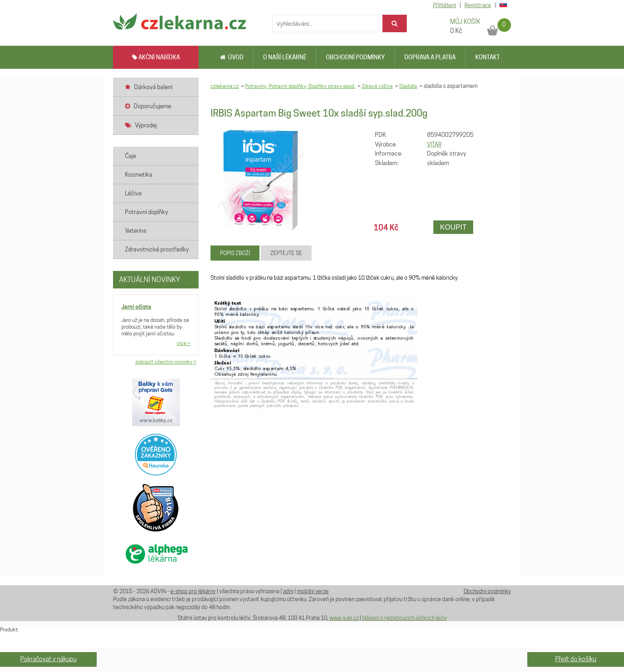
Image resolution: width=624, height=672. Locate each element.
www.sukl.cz (344, 618)
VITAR (434, 144)
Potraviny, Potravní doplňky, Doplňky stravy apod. (300, 86)
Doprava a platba (430, 57)
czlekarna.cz (225, 86)
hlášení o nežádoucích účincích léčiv (405, 618)
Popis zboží (235, 253)
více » (183, 343)
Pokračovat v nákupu (48, 659)
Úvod (232, 57)
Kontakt (487, 57)
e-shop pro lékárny (193, 591)
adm (288, 591)
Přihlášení (445, 5)
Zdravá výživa (377, 86)
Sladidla (408, 86)
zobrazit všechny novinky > (166, 362)
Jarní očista (136, 307)
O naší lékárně (285, 57)
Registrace (478, 5)
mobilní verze (313, 591)
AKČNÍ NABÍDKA (156, 57)
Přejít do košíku (576, 659)
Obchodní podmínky (355, 57)
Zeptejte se (286, 253)
